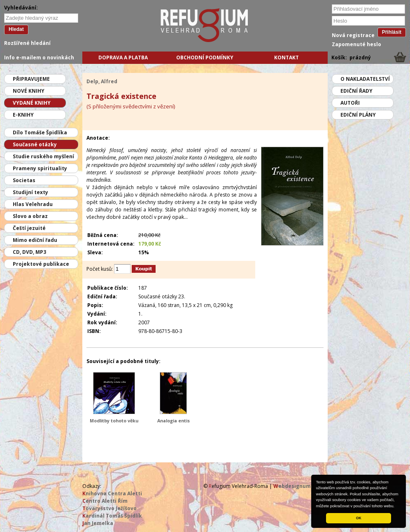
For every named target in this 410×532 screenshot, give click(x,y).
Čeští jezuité (29, 228)
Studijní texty (30, 192)
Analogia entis (174, 421)
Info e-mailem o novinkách (39, 57)
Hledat (16, 29)
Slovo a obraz (30, 216)
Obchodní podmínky (205, 57)
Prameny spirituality (40, 168)
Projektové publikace (41, 264)
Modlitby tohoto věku (114, 421)
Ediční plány (358, 115)
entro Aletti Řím (105, 501)
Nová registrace (353, 35)
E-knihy (23, 115)
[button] (396, 506)
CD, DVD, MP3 (29, 252)
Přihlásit (392, 32)
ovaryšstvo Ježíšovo (109, 508)
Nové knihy (29, 91)
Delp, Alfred (102, 81)
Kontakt (287, 57)
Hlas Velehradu (33, 204)
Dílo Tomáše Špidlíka (40, 132)
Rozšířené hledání (27, 43)
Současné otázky (35, 144)
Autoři (350, 103)
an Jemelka (98, 523)
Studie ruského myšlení (43, 156)
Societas (24, 180)
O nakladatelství (365, 79)
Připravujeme (31, 79)
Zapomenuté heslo (356, 44)
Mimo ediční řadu (35, 240)
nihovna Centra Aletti (112, 493)
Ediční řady (356, 91)
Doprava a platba (123, 57)
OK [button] (359, 518)
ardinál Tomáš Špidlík (112, 516)
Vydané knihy (32, 103)
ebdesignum (292, 486)
